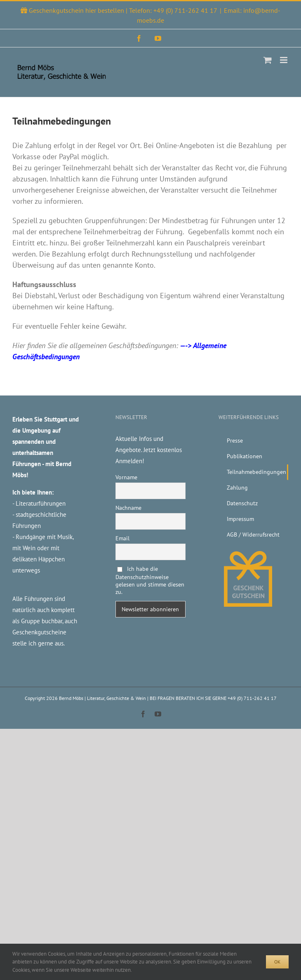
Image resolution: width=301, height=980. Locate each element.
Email (122, 538)
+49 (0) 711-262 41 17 (185, 10)
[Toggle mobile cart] (268, 60)
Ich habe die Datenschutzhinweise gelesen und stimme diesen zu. (150, 580)
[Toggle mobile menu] (284, 60)
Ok (277, 962)
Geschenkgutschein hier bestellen (77, 10)
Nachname (128, 508)
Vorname (126, 477)
